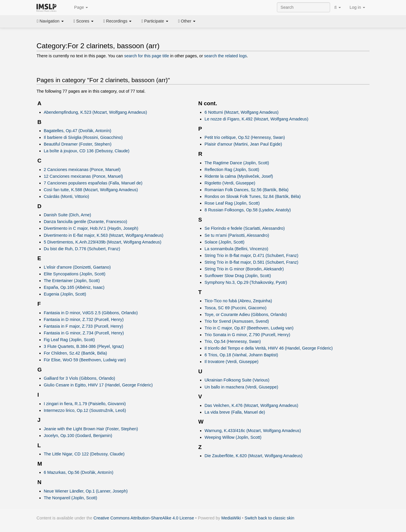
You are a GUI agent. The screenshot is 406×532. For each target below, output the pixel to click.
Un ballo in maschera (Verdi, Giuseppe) (241, 387)
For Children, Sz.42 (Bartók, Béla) (76, 353)
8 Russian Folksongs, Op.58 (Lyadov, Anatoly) (248, 210)
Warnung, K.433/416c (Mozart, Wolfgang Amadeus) (253, 431)
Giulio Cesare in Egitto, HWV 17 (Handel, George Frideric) (98, 385)
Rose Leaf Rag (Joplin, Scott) (232, 203)
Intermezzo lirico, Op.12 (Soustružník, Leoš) (85, 410)
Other (187, 21)
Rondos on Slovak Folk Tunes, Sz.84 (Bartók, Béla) (253, 196)
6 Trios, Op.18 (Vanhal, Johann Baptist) (241, 355)
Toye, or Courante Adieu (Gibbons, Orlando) (246, 315)
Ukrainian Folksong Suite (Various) (237, 380)
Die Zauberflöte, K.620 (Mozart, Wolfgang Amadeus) (253, 456)
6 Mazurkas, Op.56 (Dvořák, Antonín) (79, 472)
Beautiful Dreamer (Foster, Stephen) (78, 144)
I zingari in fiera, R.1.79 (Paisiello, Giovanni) (85, 404)
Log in (357, 7)
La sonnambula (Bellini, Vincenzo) (236, 249)
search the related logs (225, 56)
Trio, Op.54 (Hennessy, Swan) (233, 341)
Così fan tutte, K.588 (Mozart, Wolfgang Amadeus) (91, 190)
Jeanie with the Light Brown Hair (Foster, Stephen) (91, 429)
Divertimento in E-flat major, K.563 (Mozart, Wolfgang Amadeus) (104, 235)
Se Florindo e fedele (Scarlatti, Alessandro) (244, 228)
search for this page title (146, 56)
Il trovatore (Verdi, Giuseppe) (231, 362)
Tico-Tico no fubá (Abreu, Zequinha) (238, 301)
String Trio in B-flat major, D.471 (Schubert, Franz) (251, 255)
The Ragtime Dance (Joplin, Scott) (237, 163)
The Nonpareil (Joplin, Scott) (71, 498)
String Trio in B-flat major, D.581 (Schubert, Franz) (251, 262)
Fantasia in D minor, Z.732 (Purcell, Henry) (84, 319)
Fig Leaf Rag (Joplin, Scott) (69, 340)
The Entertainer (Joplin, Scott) (72, 281)
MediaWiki (231, 518)
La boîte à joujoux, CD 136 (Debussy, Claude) (87, 151)
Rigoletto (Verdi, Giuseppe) (230, 183)
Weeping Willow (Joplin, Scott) (233, 437)
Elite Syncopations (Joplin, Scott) (75, 274)
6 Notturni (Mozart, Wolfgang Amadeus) (241, 112)
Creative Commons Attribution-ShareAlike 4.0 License (144, 518)
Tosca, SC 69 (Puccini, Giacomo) (235, 308)
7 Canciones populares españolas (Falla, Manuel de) (93, 183)
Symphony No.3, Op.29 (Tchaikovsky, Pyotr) (246, 282)
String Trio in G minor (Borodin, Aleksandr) (244, 269)
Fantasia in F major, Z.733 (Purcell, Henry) (84, 326)
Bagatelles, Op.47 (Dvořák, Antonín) (78, 131)
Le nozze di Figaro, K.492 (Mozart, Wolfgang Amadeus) (256, 119)
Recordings (117, 21)
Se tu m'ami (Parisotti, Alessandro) (237, 235)
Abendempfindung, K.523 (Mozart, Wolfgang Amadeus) (96, 112)
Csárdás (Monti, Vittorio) (66, 196)
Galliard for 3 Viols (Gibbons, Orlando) (79, 378)
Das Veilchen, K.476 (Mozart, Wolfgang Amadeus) (251, 405)
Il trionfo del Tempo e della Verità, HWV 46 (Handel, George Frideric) (269, 348)
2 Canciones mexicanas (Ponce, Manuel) (82, 170)
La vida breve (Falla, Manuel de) (235, 412)
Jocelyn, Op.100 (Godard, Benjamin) (78, 436)
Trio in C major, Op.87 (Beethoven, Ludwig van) (249, 328)
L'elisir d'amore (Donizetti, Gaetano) (77, 267)
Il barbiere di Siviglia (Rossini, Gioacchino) (83, 137)
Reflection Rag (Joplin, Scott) (232, 170)
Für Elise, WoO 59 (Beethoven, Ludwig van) (85, 360)
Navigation (50, 21)
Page (78, 8)
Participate (155, 21)
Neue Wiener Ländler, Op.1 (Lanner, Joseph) (86, 491)
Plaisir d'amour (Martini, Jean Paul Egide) (243, 144)
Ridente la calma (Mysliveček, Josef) (239, 176)
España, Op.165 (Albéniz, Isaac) (74, 287)
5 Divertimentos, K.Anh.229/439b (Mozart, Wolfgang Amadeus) (103, 242)
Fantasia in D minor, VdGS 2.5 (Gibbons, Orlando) (91, 313)
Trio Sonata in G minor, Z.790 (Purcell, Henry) (247, 335)
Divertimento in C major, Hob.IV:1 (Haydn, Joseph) (91, 228)
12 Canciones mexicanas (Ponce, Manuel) (83, 176)
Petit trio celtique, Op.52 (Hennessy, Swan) (245, 137)
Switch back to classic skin (269, 518)
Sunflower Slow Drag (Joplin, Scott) (238, 276)
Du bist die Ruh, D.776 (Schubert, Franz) (82, 249)
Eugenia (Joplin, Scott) (65, 294)
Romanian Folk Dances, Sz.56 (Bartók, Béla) (246, 190)
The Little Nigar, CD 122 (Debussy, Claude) (84, 454)
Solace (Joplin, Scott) (224, 242)
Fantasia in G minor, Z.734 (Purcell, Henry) (84, 333)
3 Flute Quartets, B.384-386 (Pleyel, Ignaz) (84, 346)
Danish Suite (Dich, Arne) (67, 215)
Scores (84, 21)
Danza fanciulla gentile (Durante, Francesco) (86, 222)
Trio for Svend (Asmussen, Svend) (237, 321)
